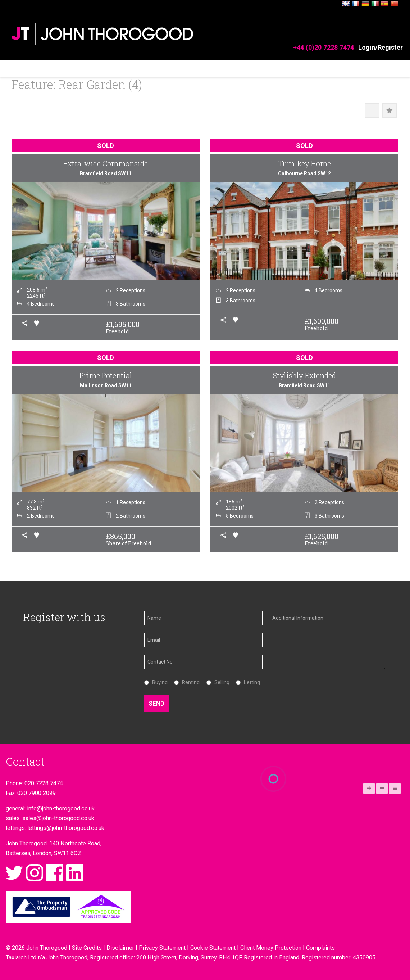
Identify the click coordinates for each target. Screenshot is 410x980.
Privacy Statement (162, 948)
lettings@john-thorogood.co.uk (66, 828)
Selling (220, 682)
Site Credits (87, 948)
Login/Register (381, 47)
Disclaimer (120, 948)
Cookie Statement (213, 948)
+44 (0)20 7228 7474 (324, 47)
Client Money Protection (271, 948)
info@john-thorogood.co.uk (61, 809)
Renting (189, 682)
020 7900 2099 (37, 793)
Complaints (320, 948)
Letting (250, 682)
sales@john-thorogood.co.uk (58, 818)
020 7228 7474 (44, 783)
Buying (158, 682)
